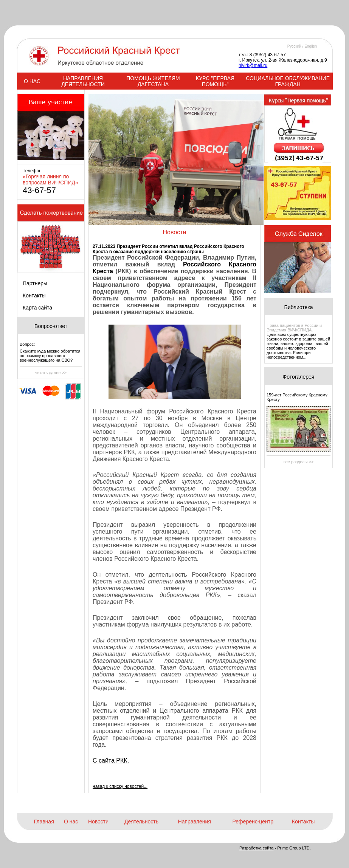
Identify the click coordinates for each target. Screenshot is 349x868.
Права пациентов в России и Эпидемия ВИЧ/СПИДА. (294, 328)
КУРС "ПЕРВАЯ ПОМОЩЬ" (215, 81)
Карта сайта (37, 308)
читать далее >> (51, 373)
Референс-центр (253, 822)
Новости (98, 822)
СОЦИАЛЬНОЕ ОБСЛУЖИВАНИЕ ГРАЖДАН (288, 81)
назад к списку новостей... (120, 786)
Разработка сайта (256, 848)
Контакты (34, 296)
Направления (195, 822)
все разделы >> (299, 462)
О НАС (32, 81)
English (311, 46)
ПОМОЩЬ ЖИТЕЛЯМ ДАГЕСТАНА (153, 81)
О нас (71, 822)
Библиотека (298, 307)
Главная (44, 822)
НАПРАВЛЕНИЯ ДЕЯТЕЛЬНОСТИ (83, 81)
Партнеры (35, 283)
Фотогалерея (299, 377)
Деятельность (141, 822)
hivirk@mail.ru (253, 65)
